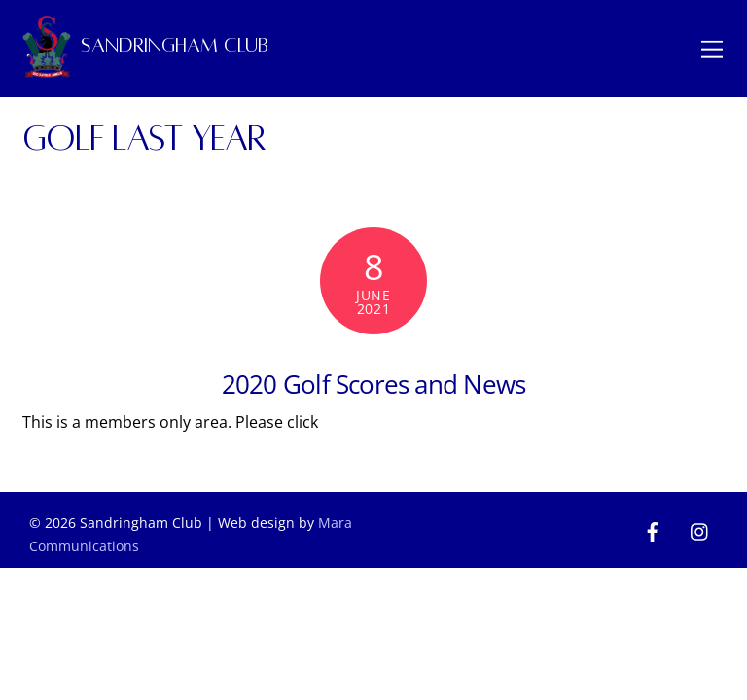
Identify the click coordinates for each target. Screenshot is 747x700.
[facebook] (653, 530)
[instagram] (700, 530)
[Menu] (712, 48)
